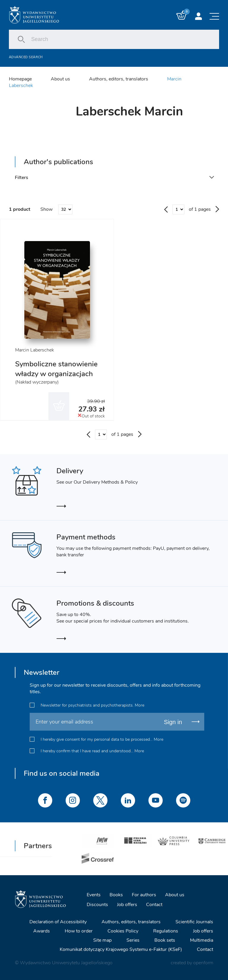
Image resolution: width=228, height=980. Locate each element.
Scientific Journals (194, 922)
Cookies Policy (123, 931)
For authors (144, 895)
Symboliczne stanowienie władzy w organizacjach (56, 369)
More (140, 705)
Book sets (165, 940)
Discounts (97, 905)
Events (94, 895)
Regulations (166, 931)
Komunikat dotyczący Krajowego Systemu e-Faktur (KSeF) (121, 949)
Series (133, 940)
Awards (42, 931)
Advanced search (26, 57)
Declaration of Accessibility (58, 922)
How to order (79, 931)
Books (116, 895)
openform (203, 963)
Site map (102, 940)
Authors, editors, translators (119, 79)
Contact (154, 905)
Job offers (127, 905)
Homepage (20, 79)
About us (60, 79)
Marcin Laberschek (35, 350)
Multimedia (202, 940)
